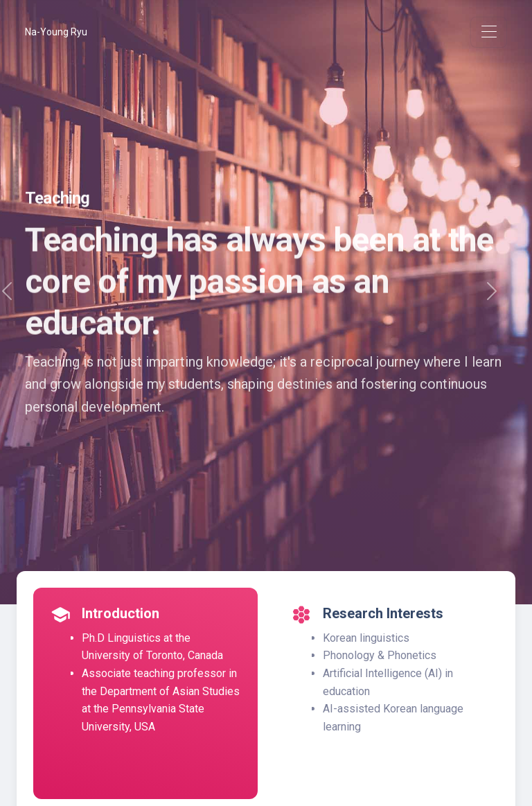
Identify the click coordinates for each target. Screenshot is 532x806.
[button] (492, 302)
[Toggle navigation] (489, 32)
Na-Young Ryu (56, 32)
